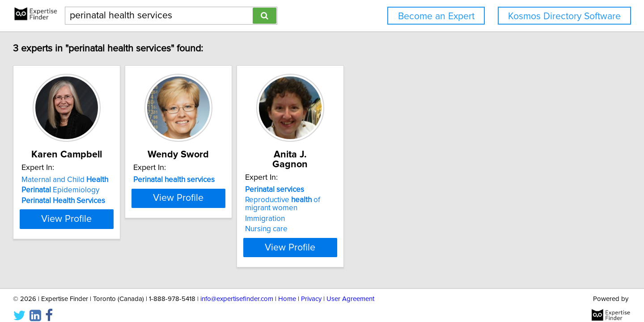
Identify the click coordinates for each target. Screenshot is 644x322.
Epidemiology (101, 190)
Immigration (350, 209)
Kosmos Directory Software (564, 16)
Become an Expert (436, 16)
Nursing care (352, 219)
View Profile (119, 237)
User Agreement (350, 290)
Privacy (311, 290)
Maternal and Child (106, 180)
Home (287, 290)
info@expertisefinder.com (237, 290)
